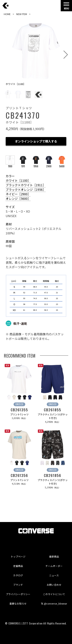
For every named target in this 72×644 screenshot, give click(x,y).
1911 (23, 164)
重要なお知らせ (18, 603)
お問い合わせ (54, 585)
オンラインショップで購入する (36, 141)
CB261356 (19, 475)
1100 (10, 164)
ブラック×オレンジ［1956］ (26, 189)
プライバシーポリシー (18, 594)
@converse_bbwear (54, 603)
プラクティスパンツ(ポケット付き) (53, 416)
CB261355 (19, 410)
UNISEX (20, 404)
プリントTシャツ (19, 414)
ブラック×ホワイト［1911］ (26, 185)
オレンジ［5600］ (18, 199)
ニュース (54, 575)
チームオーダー (54, 566)
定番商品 (18, 566)
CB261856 (52, 475)
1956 (36, 164)
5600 (62, 164)
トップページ (18, 556)
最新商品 (54, 556)
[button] (66, 55)
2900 (49, 164)
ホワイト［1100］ (18, 180)
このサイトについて (54, 594)
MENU (66, 7)
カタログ (18, 575)
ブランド (18, 585)
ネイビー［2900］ (18, 194)
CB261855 (52, 410)
